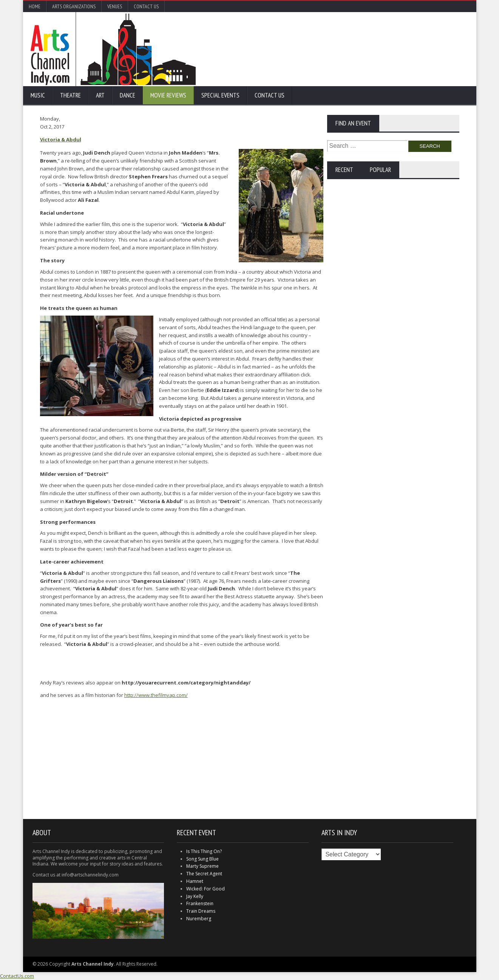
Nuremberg (199, 919)
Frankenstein (200, 903)
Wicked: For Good (205, 889)
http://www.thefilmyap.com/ (156, 695)
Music (38, 95)
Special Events (220, 95)
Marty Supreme (202, 866)
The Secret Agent (204, 874)
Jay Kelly (195, 896)
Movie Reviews (168, 95)
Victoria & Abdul (61, 139)
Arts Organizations (74, 6)
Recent (344, 170)
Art (100, 95)
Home (35, 6)
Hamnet (195, 881)
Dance (127, 95)
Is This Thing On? (204, 851)
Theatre (70, 95)
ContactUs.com (17, 976)
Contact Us (146, 6)
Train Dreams (201, 911)
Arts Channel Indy (113, 49)
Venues (115, 6)
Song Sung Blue (202, 859)
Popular (380, 170)
